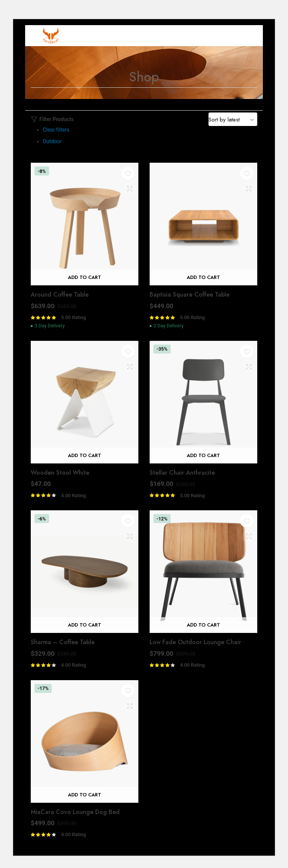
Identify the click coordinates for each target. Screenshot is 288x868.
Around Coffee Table (60, 295)
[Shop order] (233, 119)
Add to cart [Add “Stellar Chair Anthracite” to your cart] (203, 455)
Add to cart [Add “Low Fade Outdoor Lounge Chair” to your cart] (203, 625)
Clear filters (56, 130)
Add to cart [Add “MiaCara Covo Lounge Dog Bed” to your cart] (85, 795)
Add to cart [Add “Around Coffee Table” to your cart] (85, 277)
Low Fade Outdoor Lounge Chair (195, 642)
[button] (128, 173)
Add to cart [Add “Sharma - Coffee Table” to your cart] (85, 625)
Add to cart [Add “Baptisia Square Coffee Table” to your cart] (203, 277)
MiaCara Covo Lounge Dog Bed (75, 812)
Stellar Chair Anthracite (182, 473)
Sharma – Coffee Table (63, 642)
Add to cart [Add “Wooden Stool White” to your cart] (85, 455)
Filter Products (52, 119)
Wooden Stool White (60, 473)
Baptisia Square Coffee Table (190, 295)
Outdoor (52, 141)
